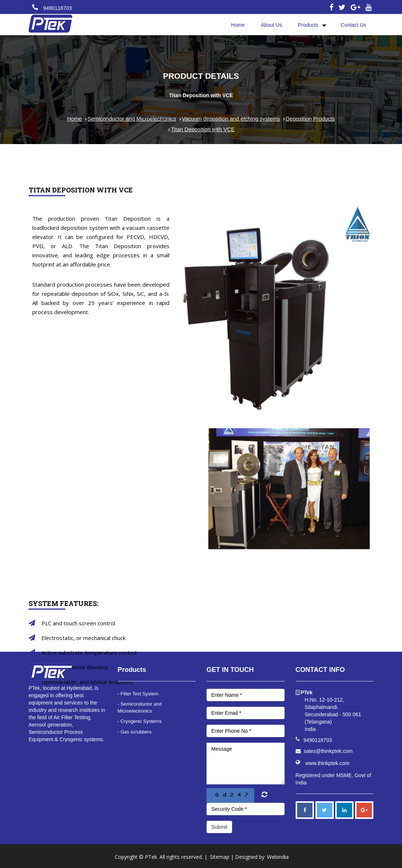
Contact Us (353, 25)
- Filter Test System (138, 694)
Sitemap (220, 857)
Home (238, 25)
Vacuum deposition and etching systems (231, 119)
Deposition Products (310, 119)
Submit (219, 827)
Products (308, 25)
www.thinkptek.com (328, 763)
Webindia (278, 857)
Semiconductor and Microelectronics (132, 119)
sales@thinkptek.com (328, 751)
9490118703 (58, 8)
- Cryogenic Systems (140, 721)
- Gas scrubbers (135, 732)
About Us (271, 25)
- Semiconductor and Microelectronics (140, 707)
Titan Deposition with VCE (203, 129)
